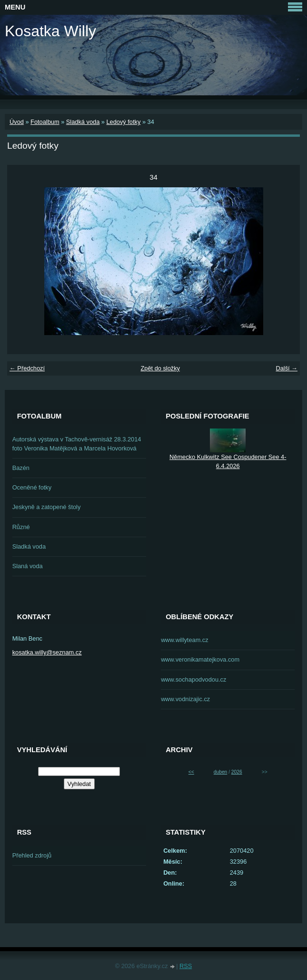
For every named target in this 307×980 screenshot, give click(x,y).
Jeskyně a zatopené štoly (47, 507)
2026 (237, 772)
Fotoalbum (45, 122)
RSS (186, 966)
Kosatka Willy (50, 31)
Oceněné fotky (32, 487)
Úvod (17, 122)
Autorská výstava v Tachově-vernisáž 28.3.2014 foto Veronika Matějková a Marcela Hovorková (77, 444)
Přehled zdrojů (32, 855)
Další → (287, 368)
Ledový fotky (123, 122)
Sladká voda (83, 122)
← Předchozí (27, 368)
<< (191, 772)
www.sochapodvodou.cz (193, 679)
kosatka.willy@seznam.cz (47, 652)
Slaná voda (28, 566)
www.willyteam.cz (185, 640)
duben (220, 772)
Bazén (21, 468)
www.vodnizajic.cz (185, 699)
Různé (21, 527)
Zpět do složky (160, 368)
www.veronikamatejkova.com (200, 659)
